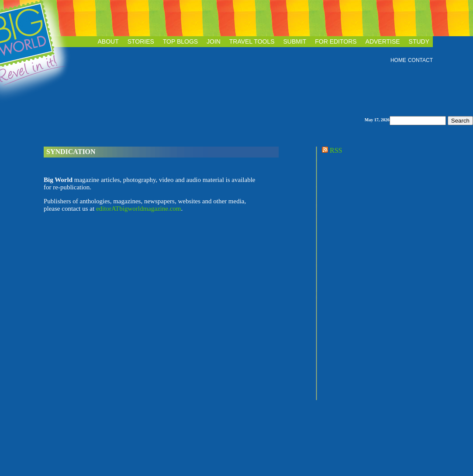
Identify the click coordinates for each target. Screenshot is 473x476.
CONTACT (420, 60)
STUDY (419, 41)
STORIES (141, 41)
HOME (398, 60)
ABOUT (108, 41)
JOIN (214, 41)
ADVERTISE (383, 41)
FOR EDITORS (336, 41)
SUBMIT (295, 41)
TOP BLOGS (180, 41)
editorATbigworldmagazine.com (139, 209)
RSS (331, 150)
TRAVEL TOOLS (252, 41)
